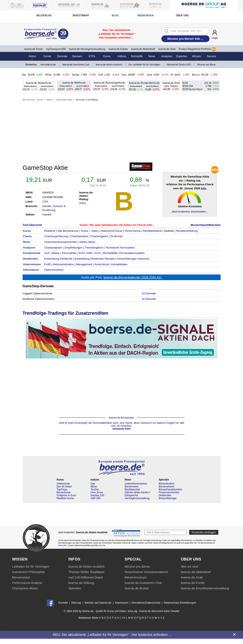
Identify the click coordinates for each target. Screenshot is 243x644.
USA (45, 202)
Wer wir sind (189, 566)
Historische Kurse (112, 231)
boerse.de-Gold (167, 49)
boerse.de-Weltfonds (74, 83)
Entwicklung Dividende (58, 259)
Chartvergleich (99, 236)
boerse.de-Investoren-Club (76, 64)
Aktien (50, 100)
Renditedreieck (152, 231)
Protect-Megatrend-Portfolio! (197, 49)
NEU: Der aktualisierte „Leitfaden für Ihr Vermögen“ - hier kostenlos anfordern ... (112, 635)
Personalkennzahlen (132, 253)
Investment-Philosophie (28, 572)
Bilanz (56, 253)
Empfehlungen (73, 248)
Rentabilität (110, 253)
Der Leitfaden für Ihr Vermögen (145, 64)
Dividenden (165, 495)
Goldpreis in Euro (66, 495)
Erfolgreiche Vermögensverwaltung (137, 497)
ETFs (92, 56)
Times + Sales (90, 231)
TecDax (76, 75)
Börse (40, 100)
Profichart (117, 236)
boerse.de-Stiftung (81, 583)
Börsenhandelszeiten (170, 489)
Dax (24, 75)
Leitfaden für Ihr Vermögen (31, 566)
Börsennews (131, 487)
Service (212, 56)
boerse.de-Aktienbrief (143, 49)
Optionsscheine (54, 270)
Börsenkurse (64, 492)
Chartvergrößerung (56, 236)
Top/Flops (62, 489)
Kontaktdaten (119, 264)
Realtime (50, 231)
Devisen (77, 56)
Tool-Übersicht (32, 225)
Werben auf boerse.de (98, 603)
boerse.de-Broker (137, 588)
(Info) (83, 203)
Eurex (107, 56)
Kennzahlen (69, 253)
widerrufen (63, 545)
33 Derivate (149, 293)
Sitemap (76, 603)
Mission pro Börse (206, 64)
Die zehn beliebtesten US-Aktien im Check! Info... (122, 225)
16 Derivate (149, 299)
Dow (124, 75)
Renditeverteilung (187, 231)
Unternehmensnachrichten (61, 242)
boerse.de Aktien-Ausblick (87, 566)
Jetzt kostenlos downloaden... (190, 212)
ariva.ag (132, 611)
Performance (133, 231)
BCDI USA (188, 86)
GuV (47, 253)
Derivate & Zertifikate (87, 100)
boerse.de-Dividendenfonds (144, 83)
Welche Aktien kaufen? (137, 492)
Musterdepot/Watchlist (206, 225)
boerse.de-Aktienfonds (39, 83)
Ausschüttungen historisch (133, 259)
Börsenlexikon (166, 484)
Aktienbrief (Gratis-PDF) (179, 64)
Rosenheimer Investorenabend (146, 572)
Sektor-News (87, 242)
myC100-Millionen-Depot (86, 577)
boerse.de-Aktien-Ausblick (109, 64)
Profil (48, 264)
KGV (82, 253)
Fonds (47, 56)
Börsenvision (21, 577)
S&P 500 (96, 498)
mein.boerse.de (48, 64)
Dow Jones (97, 492)
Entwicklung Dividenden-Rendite (95, 259)
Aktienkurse (63, 484)
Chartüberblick (79, 236)
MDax (48, 75)
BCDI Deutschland (192, 89)
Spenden (75, 588)
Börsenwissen (166, 487)
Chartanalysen (53, 248)
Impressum (122, 603)
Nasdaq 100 (97, 495)
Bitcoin (196, 75)
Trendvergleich (94, 248)
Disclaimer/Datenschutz (146, 603)
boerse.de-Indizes (118, 49)
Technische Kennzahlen (120, 248)
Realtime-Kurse (65, 498)
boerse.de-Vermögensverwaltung (87, 49)
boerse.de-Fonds (33, 49)
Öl (172, 75)
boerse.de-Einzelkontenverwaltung (205, 588)
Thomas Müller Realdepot (86, 572)
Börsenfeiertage (168, 498)
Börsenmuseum (136, 577)
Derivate (62, 56)
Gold (149, 75)
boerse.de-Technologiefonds (109, 83)
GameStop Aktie (64, 100)
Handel (47, 214)
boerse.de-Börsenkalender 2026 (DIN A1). (133, 277)
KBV (90, 253)
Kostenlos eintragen (204, 532)
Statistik (169, 231)
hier (104, 545)
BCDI (185, 83)
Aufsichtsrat (102, 264)
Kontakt (63, 603)
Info (203, 188)
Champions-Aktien (25, 588)
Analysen (167, 56)
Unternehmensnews (136, 484)
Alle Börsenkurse (68, 231)
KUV (98, 253)
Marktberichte (132, 489)
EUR (101, 75)
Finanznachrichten (169, 492)
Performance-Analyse (27, 583)
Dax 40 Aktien (64, 487)
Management (84, 264)
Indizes (122, 56)
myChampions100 (56, 49)
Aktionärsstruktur (63, 264)
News (152, 56)
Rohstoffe (137, 56)
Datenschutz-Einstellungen (180, 603)
